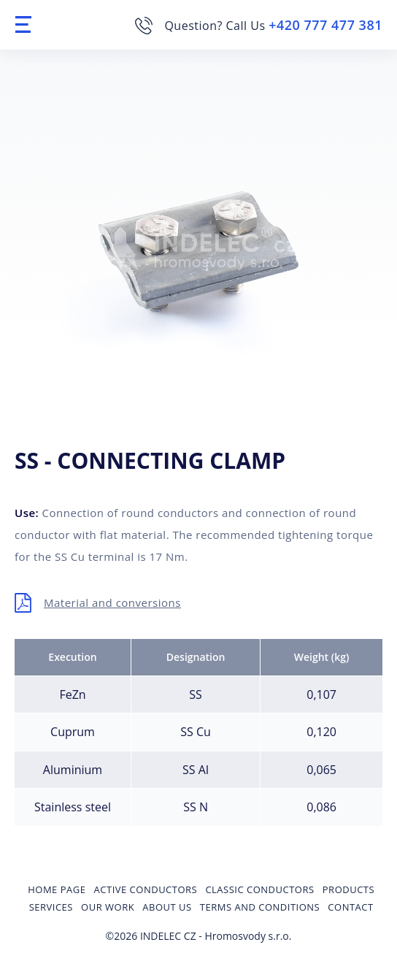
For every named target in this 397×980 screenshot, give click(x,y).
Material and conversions (112, 602)
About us (167, 907)
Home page (57, 889)
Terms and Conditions (260, 907)
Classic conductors (259, 889)
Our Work (108, 907)
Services (51, 907)
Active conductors (146, 889)
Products (348, 889)
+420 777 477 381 (325, 25)
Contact (350, 907)
